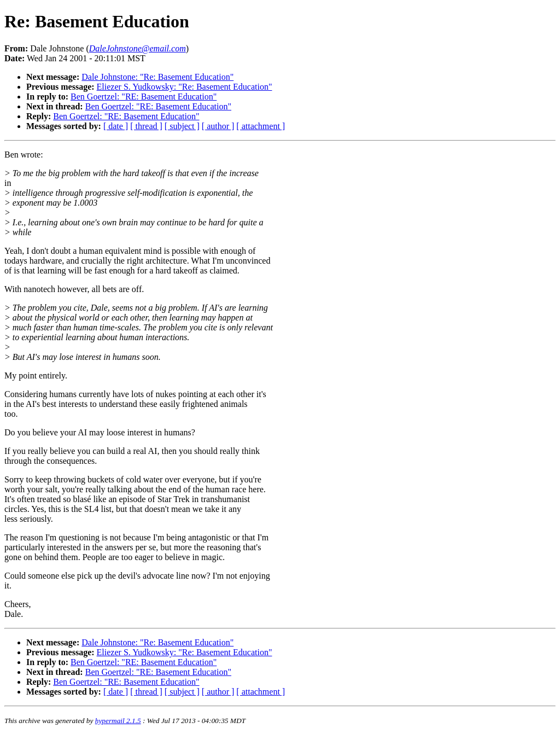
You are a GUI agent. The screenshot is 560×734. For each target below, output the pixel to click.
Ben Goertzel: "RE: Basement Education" (144, 97)
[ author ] (218, 126)
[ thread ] (146, 126)
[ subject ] (182, 126)
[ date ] (116, 126)
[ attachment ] (261, 126)
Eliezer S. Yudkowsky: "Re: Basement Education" (185, 87)
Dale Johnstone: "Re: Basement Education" (157, 77)
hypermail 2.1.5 (118, 721)
